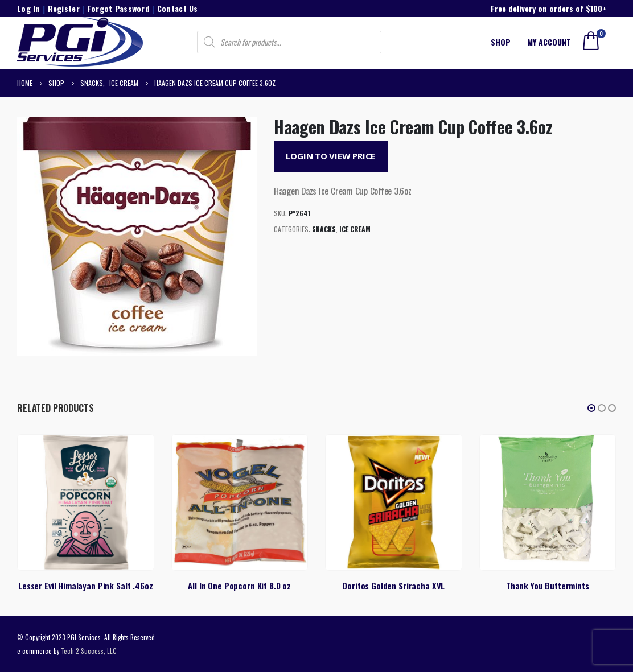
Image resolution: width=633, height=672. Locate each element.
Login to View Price (330, 156)
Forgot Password (118, 8)
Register (64, 8)
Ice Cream (355, 229)
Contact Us (178, 8)
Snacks (324, 229)
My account (549, 42)
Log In (29, 8)
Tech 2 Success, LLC (89, 651)
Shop (501, 42)
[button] (591, 408)
